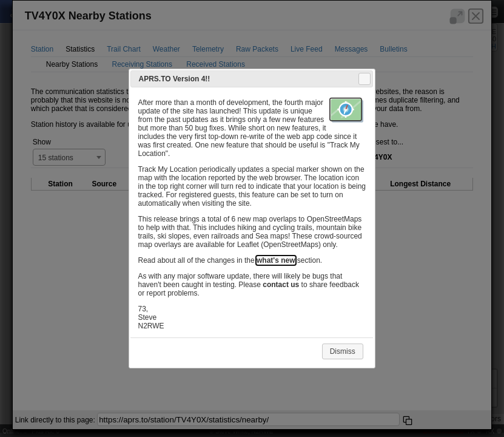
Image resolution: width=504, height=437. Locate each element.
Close (364, 79)
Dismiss (343, 351)
